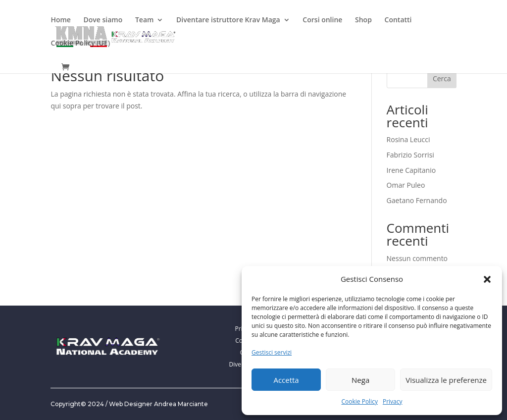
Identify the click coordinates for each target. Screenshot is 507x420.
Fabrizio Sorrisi (410, 155)
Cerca (442, 79)
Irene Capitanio (411, 170)
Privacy (393, 401)
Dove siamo (103, 20)
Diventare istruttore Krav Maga (228, 20)
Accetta (286, 380)
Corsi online (322, 20)
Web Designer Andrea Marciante (158, 404)
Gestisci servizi (272, 352)
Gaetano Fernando (417, 200)
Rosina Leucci (408, 139)
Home (61, 20)
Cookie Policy (359, 401)
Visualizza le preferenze (446, 380)
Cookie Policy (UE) (80, 44)
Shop (363, 20)
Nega (360, 380)
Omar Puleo (406, 185)
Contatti (398, 20)
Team (144, 20)
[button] (487, 279)
